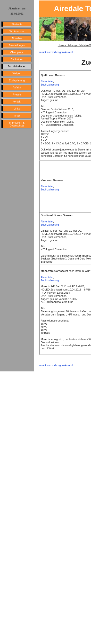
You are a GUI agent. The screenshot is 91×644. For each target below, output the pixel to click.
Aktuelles (17, 38)
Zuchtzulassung (50, 85)
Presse (17, 94)
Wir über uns (17, 31)
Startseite (17, 24)
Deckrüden (17, 59)
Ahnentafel (47, 81)
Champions (17, 52)
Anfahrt (17, 87)
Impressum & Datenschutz (17, 124)
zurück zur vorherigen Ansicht (56, 52)
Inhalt (17, 116)
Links (17, 109)
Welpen (17, 73)
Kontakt (17, 102)
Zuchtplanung (17, 80)
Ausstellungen (17, 45)
